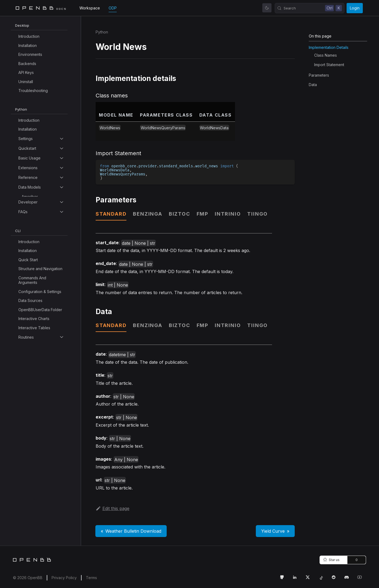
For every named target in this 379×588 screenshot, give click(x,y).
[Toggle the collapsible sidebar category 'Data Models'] (62, 187)
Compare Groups (37, 477)
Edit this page (113, 508)
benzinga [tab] (147, 214)
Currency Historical (38, 563)
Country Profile (35, 536)
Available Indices (36, 233)
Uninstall (26, 82)
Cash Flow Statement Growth (40, 380)
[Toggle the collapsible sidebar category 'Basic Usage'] (62, 158)
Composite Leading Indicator (39, 489)
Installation (28, 45)
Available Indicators (39, 224)
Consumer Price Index (41, 518)
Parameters (319, 75)
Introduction (29, 36)
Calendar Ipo (33, 350)
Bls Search (31, 269)
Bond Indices (33, 287)
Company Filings (36, 445)
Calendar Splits (35, 359)
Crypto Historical (36, 545)
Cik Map (29, 400)
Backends (27, 64)
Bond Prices (32, 296)
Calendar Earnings (38, 332)
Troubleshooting (33, 91)
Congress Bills (34, 509)
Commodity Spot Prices (42, 436)
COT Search (33, 314)
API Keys (26, 72)
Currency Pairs (35, 572)
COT (26, 305)
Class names (326, 55)
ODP (113, 8)
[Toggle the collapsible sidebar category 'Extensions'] (62, 168)
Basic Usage (29, 158)
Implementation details (329, 47)
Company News (36, 454)
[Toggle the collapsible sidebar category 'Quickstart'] (62, 148)
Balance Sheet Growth (41, 260)
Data (313, 85)
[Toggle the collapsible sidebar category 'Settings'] (62, 139)
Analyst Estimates (37, 205)
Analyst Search (35, 215)
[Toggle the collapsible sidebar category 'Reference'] (62, 178)
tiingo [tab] (257, 214)
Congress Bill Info (37, 500)
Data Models (30, 187)
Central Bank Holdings (41, 391)
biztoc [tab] (180, 214)
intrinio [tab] (228, 214)
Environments (30, 54)
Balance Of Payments (41, 242)
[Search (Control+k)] (310, 8)
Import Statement (329, 65)
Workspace (90, 8)
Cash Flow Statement (40, 368)
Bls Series (30, 278)
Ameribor (30, 197)
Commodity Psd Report (42, 427)
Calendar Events (36, 341)
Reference (28, 177)
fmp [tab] (202, 214)
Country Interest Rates (41, 527)
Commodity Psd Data (40, 418)
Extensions (28, 168)
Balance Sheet (35, 251)
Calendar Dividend (38, 323)
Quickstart (27, 148)
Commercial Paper (38, 409)
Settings (26, 139)
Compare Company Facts (39, 466)
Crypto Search (35, 554)
